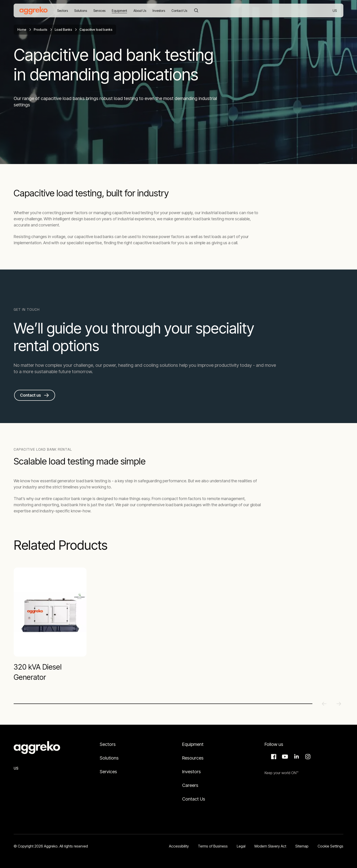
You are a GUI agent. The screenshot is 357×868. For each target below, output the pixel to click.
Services (108, 772)
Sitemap (302, 846)
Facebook (273, 757)
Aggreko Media (284, 757)
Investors (191, 772)
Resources (193, 758)
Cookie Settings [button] (330, 846)
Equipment (193, 744)
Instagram (307, 757)
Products (41, 30)
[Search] (196, 10)
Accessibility (179, 846)
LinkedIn (296, 757)
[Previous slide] (324, 704)
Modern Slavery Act (270, 846)
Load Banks (63, 30)
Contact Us (194, 799)
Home (22, 30)
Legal (241, 846)
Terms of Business (213, 846)
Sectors (108, 744)
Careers (190, 785)
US (335, 11)
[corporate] (33, 10)
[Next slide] (339, 704)
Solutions (109, 758)
